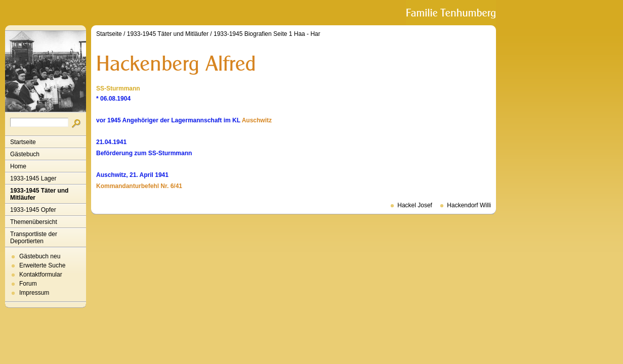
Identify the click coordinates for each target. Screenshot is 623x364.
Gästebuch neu (40, 256)
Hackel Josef (415, 205)
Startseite (23, 142)
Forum (28, 284)
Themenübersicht (34, 222)
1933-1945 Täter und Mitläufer (39, 194)
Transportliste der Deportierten (34, 238)
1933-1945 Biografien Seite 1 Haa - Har (267, 34)
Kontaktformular (41, 275)
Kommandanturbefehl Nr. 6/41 (139, 186)
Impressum (34, 293)
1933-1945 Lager (33, 178)
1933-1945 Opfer (33, 210)
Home (18, 166)
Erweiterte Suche (42, 265)
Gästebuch (25, 154)
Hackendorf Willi (469, 205)
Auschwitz (257, 120)
